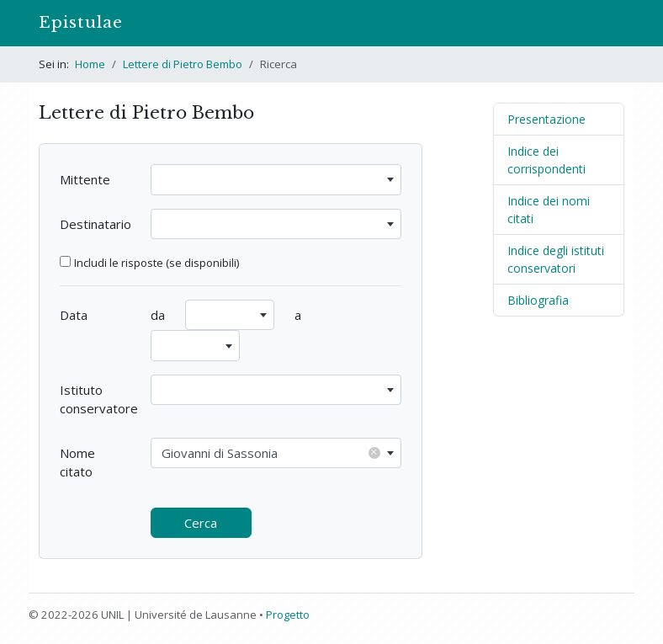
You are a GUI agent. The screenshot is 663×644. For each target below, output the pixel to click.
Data (74, 315)
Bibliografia (538, 300)
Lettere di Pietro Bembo (183, 64)
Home (90, 64)
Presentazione (546, 119)
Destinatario (95, 224)
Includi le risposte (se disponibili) (156, 263)
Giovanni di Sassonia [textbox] (271, 452)
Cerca (201, 523)
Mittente (85, 179)
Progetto (288, 615)
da (158, 315)
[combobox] (276, 180)
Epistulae (81, 22)
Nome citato (77, 463)
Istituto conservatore (99, 399)
